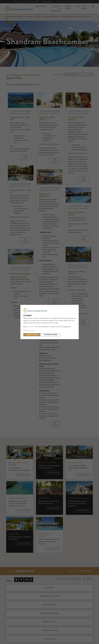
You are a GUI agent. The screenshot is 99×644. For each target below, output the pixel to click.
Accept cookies (32, 335)
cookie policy (32, 327)
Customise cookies (51, 335)
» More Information (29, 330)
